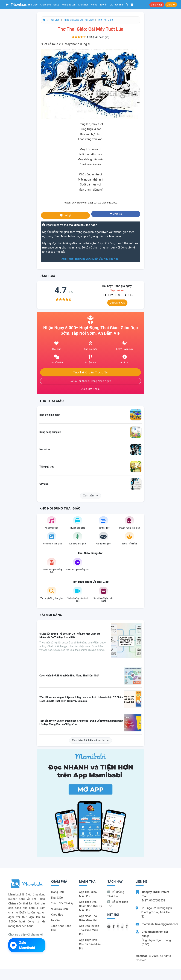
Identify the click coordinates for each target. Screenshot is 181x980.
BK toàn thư (116, 5)
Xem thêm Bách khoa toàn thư (91, 740)
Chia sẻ (116, 214)
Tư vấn (103, 5)
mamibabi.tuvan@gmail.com (160, 924)
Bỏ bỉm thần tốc (118, 904)
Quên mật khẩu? (90, 389)
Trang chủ (57, 892)
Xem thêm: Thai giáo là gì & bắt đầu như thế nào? (90, 259)
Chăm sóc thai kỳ (50, 5)
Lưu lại (65, 215)
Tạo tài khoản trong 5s (90, 372)
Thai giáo (33, 5)
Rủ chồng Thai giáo (116, 894)
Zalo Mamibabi (23, 945)
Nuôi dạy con (69, 5)
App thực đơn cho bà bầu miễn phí (90, 944)
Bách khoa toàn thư (61, 928)
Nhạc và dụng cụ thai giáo (79, 20)
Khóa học (83, 5)
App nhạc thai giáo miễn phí (88, 918)
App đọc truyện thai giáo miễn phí (89, 930)
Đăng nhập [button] (157, 5)
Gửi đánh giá (117, 303)
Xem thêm (90, 496)
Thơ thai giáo (105, 20)
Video (94, 5)
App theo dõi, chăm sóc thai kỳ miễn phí (90, 906)
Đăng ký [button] (171, 5)
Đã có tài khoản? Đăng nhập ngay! (91, 381)
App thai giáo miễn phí (88, 894)
